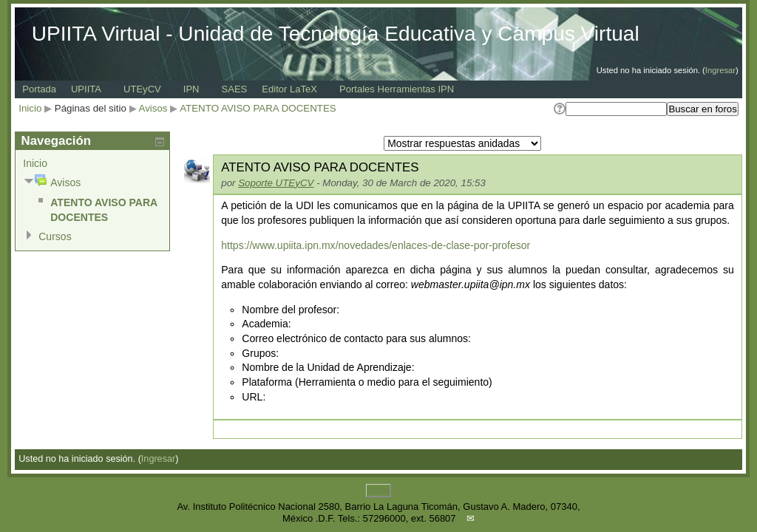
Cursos (55, 236)
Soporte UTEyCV (276, 183)
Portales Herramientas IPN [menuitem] (397, 89)
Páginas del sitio (91, 108)
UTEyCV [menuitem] (142, 89)
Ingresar (720, 70)
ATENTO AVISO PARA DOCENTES (258, 108)
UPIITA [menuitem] (86, 89)
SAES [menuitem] (235, 89)
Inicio (30, 108)
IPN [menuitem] (191, 89)
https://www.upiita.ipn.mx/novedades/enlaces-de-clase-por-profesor (376, 245)
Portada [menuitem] (39, 89)
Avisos (153, 108)
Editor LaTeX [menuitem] (289, 89)
